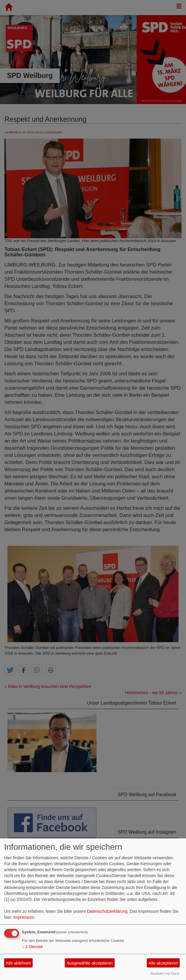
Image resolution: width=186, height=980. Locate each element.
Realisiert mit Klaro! (165, 973)
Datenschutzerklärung (107, 911)
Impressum (24, 917)
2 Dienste (32, 947)
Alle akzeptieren (163, 963)
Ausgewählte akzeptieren (90, 963)
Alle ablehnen (19, 963)
